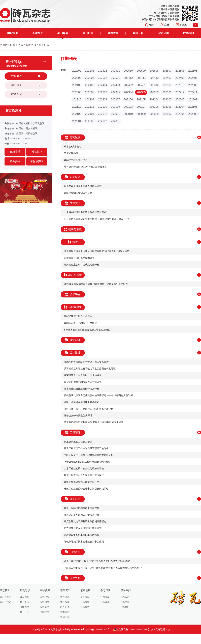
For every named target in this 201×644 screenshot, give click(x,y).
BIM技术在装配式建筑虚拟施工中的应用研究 (87, 330)
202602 (77, 71)
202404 (102, 85)
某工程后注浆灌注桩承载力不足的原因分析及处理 (90, 369)
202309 (193, 85)
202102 (77, 114)
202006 (180, 114)
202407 (193, 78)
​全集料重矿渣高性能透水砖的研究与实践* (86, 212)
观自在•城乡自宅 (73, 147)
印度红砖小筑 (71, 153)
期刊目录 (24, 602)
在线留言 (85, 602)
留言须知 (85, 597)
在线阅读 (24, 607)
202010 (128, 114)
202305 (115, 92)
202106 (154, 107)
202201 (193, 100)
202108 (128, 107)
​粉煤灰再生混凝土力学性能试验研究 (83, 186)
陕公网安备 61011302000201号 (131, 629)
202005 (193, 114)
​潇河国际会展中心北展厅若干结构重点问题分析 (89, 409)
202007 (167, 114)
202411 (141, 78)
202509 (141, 71)
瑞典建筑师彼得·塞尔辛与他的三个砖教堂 (85, 167)
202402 (128, 85)
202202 (180, 100)
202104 (180, 107)
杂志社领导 (5, 602)
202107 (141, 107)
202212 (180, 92)
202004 (77, 121)
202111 (90, 107)
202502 (102, 78)
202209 (90, 100)
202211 (193, 92)
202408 (180, 78)
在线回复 (85, 607)
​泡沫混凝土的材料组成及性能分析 (82, 265)
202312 (154, 85)
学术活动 (65, 612)
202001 (115, 121)
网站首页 (13, 33)
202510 (128, 71)
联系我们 (188, 33)
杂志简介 (38, 33)
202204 (154, 100)
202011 (115, 114)
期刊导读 (63, 33)
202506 (180, 71)
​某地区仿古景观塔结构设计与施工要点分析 (86, 362)
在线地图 (125, 602)
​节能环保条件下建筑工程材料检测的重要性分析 (89, 455)
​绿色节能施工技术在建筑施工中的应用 (84, 542)
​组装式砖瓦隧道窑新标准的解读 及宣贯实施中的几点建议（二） (97, 219)
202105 (167, 107)
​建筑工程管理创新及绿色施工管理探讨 (84, 475)
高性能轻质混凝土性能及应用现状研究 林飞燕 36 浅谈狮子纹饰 (97, 251)
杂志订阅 (163, 33)
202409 (167, 78)
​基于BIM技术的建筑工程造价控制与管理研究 (87, 462)
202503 (90, 78)
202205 (141, 100)
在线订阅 (105, 602)
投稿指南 (45, 602)
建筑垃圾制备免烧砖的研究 (78, 193)
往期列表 (24, 597)
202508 (154, 71)
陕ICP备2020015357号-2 (99, 629)
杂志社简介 (5, 597)
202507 (167, 71)
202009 (141, 114)
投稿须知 (45, 597)
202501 (115, 78)
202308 (77, 92)
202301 (167, 92)
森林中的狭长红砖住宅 (76, 160)
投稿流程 (45, 607)
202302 (154, 92)
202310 (180, 85)
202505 (193, 71)
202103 (193, 107)
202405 (90, 85)
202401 (141, 85)
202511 (115, 71)
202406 (77, 85)
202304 (128, 92)
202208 (102, 100)
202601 (90, 71)
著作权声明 (37, 161)
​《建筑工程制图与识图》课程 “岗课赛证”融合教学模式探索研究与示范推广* (103, 568)
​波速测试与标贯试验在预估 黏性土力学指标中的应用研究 (94, 422)
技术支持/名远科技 (160, 629)
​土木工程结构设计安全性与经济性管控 (84, 468)
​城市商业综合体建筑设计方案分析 (82, 389)
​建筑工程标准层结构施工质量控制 (82, 508)
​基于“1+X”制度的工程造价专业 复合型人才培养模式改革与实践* (97, 561)
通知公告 (65, 617)
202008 (154, 114)
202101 (90, 114)
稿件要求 (15, 161)
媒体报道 (65, 597)
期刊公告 (138, 33)
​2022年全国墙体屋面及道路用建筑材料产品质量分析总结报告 (96, 284)
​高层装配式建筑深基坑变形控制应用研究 (85, 521)
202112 (77, 107)
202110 (102, 107)
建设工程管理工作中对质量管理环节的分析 (86, 448)
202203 (167, 100)
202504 (77, 78)
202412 (128, 78)
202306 (102, 92)
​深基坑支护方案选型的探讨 (78, 415)
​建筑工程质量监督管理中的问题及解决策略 (86, 489)
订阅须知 (105, 597)
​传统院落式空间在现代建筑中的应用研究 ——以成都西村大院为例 (98, 395)
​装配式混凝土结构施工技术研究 (80, 323)
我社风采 (65, 602)
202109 (115, 107)
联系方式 (125, 597)
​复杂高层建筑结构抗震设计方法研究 (83, 382)
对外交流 (65, 607)
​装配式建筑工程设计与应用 (78, 316)
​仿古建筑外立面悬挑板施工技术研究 (83, 528)
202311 (167, 85)
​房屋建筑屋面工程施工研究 (78, 442)
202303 (141, 92)
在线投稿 (113, 33)
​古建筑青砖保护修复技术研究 (79, 258)
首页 (21, 45)
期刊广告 (88, 33)
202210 (77, 100)
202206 (128, 100)
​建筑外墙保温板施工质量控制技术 (82, 482)
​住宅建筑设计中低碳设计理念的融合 (83, 375)
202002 (102, 121)
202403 (115, 85)
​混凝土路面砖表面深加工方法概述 (82, 402)
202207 (115, 100)
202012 (102, 114)
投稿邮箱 (37, 152)
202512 (102, 71)
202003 (90, 121)
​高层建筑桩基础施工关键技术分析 (82, 515)
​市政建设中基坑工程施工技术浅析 (82, 535)
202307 (90, 92)
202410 (154, 78)
